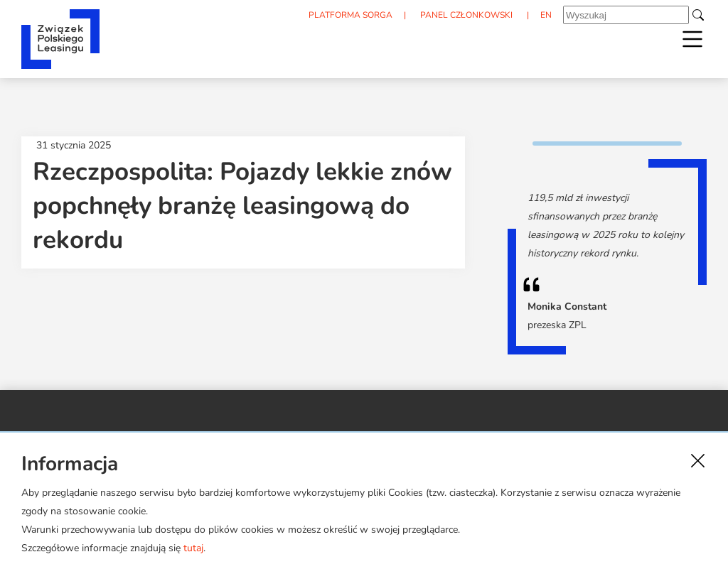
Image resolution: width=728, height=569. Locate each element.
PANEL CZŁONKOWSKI (466, 15)
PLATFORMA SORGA (350, 15)
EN (546, 15)
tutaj (193, 548)
